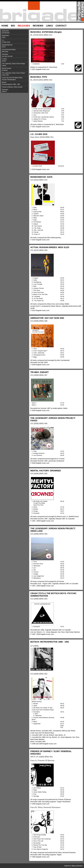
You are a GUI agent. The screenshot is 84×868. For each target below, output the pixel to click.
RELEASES (24, 26)
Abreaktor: (15, 56)
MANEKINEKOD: (15, 46)
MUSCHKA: (15, 32)
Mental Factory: (15, 70)
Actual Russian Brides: (15, 51)
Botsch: (15, 84)
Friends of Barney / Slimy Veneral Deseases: (15, 90)
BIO (13, 26)
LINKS (49, 26)
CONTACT (61, 26)
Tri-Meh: (15, 60)
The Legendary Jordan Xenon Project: (15, 65)
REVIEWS (38, 26)
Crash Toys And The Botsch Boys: (15, 79)
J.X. (15, 42)
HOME (5, 26)
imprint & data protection (74, 866)
